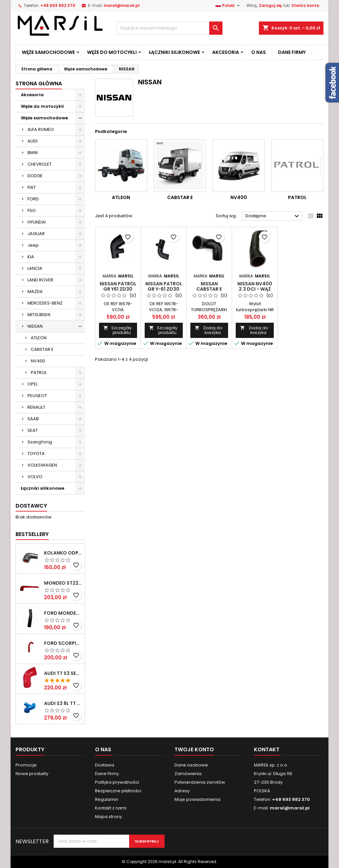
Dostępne (273, 216)
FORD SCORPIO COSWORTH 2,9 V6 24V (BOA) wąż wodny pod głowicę (63, 643)
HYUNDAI (37, 222)
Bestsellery (32, 534)
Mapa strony (108, 817)
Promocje (26, 765)
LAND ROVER (40, 280)
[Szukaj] (169, 28)
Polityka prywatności (117, 782)
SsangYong (40, 442)
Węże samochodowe (48, 52)
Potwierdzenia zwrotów (200, 782)
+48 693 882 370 (58, 5)
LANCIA (35, 268)
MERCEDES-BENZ (45, 303)
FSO (32, 210)
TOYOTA (36, 454)
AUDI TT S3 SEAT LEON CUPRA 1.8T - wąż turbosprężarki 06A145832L (63, 673)
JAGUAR (36, 234)
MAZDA (35, 291)
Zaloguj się (270, 5)
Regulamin (107, 799)
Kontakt (267, 749)
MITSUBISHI (39, 315)
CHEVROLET (40, 164)
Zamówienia (188, 774)
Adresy (182, 791)
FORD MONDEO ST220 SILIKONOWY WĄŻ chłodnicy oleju (63, 613)
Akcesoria (226, 52)
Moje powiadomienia (197, 799)
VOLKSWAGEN (42, 465)
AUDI (32, 141)
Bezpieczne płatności (118, 791)
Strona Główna (39, 83)
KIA (31, 257)
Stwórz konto (305, 5)
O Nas (259, 52)
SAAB (33, 419)
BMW (33, 153)
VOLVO (35, 477)
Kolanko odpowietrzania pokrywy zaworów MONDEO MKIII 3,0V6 (63, 553)
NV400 (38, 361)
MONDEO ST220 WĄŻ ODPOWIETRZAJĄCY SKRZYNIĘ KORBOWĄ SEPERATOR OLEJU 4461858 (63, 583)
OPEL (33, 384)
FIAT (32, 187)
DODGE (35, 176)
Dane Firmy (292, 52)
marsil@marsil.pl (122, 5)
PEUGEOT (37, 396)
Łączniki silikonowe (174, 52)
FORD (33, 199)
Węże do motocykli (112, 52)
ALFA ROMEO (41, 129)
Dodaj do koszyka (209, 330)
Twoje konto (194, 749)
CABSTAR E (42, 349)
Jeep (33, 245)
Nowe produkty (32, 774)
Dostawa (105, 765)
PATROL (39, 372)
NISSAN (35, 326)
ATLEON (39, 338)
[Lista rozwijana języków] (228, 6)
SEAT (33, 430)
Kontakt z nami (111, 808)
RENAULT (36, 407)
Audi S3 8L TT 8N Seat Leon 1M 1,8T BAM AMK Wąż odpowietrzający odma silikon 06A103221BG (63, 703)
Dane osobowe (191, 765)
